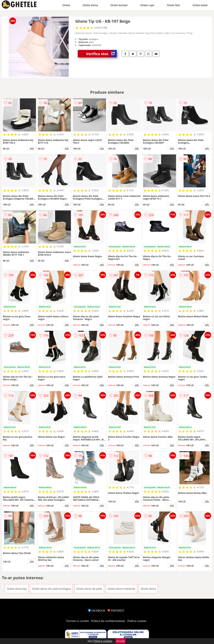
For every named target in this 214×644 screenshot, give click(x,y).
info (32, 148)
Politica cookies (137, 621)
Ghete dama (90, 5)
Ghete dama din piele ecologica (51, 589)
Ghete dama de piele (89, 589)
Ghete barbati (119, 5)
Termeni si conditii (77, 621)
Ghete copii (147, 5)
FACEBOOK (97, 611)
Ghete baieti (200, 5)
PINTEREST (116, 611)
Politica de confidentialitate (108, 621)
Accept (121, 641)
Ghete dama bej (17, 589)
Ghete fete (173, 5)
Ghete (66, 5)
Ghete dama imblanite (121, 589)
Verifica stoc (101, 54)
